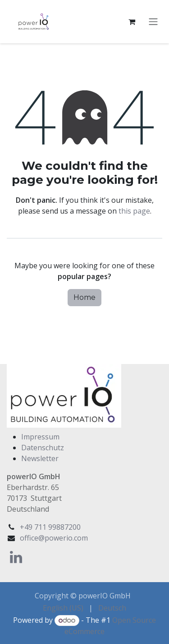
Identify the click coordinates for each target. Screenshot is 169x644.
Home (84, 297)
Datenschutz (43, 448)
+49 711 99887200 (50, 527)
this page (134, 211)
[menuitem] (63, 608)
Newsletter (40, 458)
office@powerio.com (54, 538)
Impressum (40, 437)
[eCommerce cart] (132, 22)
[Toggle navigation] (153, 22)
